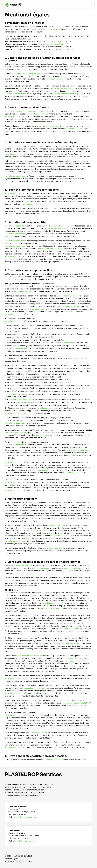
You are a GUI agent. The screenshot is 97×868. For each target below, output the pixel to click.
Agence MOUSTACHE (23, 861)
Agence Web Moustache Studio (52, 44)
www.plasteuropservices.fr (50, 29)
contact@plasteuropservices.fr (61, 41)
